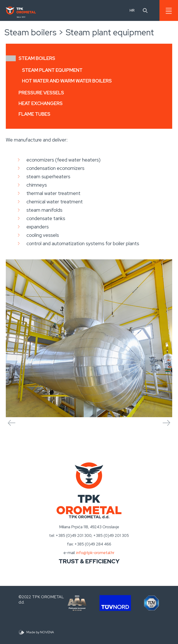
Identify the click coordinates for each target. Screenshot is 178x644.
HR (132, 10)
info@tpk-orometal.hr (95, 553)
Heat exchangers (41, 103)
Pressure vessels (41, 93)
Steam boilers (37, 58)
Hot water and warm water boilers (67, 81)
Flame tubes (34, 114)
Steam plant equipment (52, 70)
